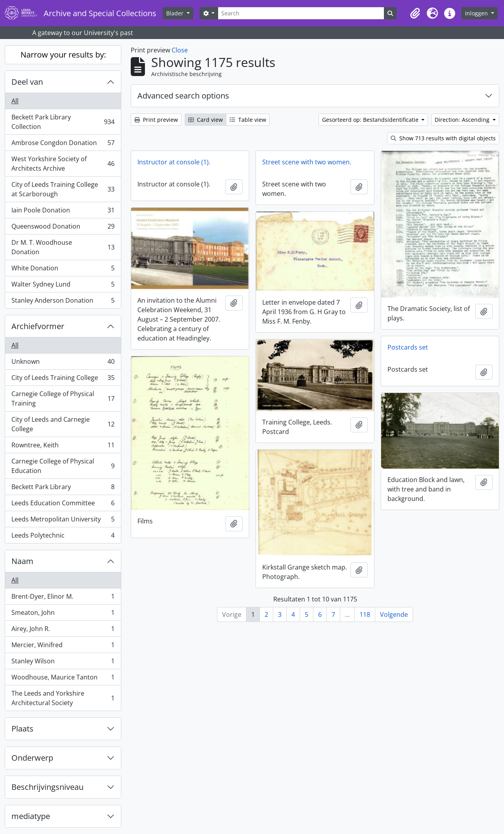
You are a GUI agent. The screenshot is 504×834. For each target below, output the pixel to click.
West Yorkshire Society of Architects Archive (63, 164)
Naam (22, 561)
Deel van (27, 82)
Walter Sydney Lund (63, 286)
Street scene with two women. (307, 162)
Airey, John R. (63, 630)
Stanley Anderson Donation (63, 302)
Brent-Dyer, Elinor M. (63, 598)
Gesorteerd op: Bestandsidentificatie (371, 120)
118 (365, 614)
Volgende (394, 614)
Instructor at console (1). (174, 162)
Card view (206, 120)
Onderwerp (32, 758)
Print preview (156, 120)
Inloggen (477, 13)
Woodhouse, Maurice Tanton (63, 679)
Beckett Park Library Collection (63, 122)
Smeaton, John (63, 614)
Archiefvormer (38, 326)
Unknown (63, 363)
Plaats (22, 729)
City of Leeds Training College (63, 379)
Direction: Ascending (463, 120)
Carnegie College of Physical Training (63, 398)
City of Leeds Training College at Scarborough (63, 189)
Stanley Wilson (63, 663)
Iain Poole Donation (63, 212)
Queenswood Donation (63, 228)
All (15, 101)
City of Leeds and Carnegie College (63, 424)
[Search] (301, 13)
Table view (248, 120)
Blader (176, 13)
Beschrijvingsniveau (47, 787)
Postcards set (408, 347)
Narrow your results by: (63, 55)
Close (180, 50)
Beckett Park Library (63, 489)
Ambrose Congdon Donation (63, 144)
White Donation (63, 270)
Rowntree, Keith (63, 447)
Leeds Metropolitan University (63, 521)
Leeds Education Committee (63, 505)
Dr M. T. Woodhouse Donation (63, 247)
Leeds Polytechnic (63, 537)
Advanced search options (183, 96)
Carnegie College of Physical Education (63, 466)
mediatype (31, 816)
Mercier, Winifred (63, 647)
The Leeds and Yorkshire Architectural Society (63, 698)
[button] (415, 13)
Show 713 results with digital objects (443, 138)
